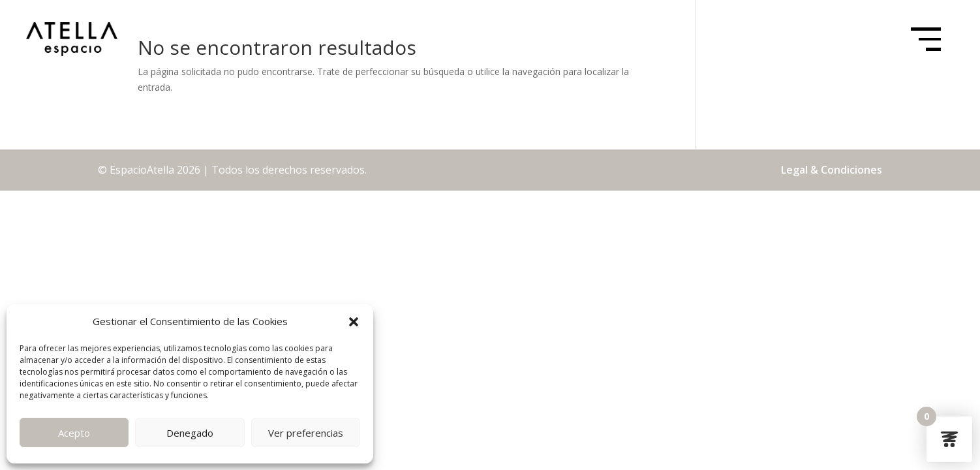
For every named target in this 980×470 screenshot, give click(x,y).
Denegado (190, 433)
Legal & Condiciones (832, 170)
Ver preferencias (306, 433)
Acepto (74, 433)
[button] (354, 322)
